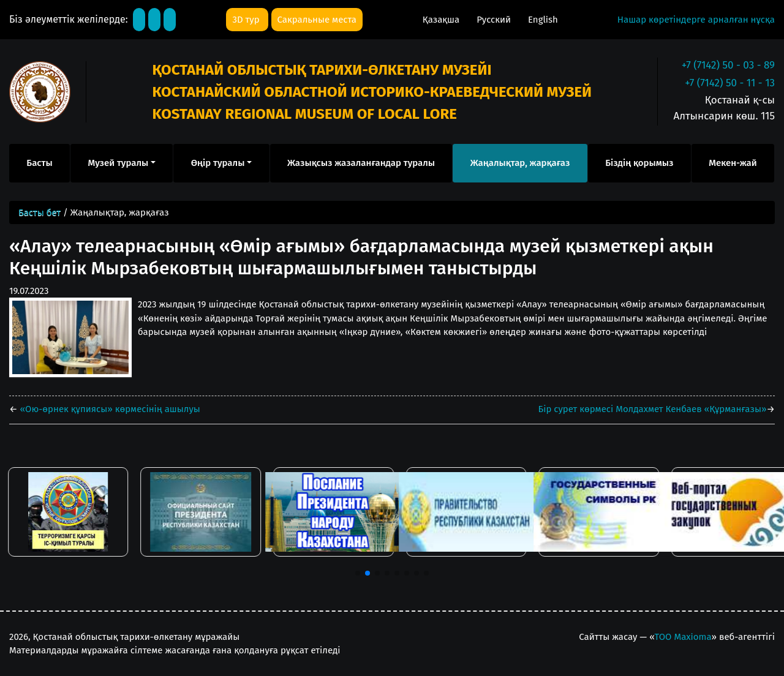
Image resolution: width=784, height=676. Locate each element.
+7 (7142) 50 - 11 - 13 (730, 83)
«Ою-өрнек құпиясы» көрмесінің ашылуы (109, 409)
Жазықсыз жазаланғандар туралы (361, 163)
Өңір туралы (218, 163)
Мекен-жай (733, 163)
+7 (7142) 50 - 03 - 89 (728, 65)
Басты (39, 163)
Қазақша (442, 20)
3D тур (247, 20)
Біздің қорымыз (639, 163)
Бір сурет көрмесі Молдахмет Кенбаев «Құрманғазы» (653, 409)
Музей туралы (118, 163)
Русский (495, 20)
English (543, 20)
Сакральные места (317, 20)
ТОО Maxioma (683, 637)
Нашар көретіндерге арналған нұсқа (696, 20)
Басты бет (40, 212)
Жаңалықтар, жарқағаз (520, 163)
